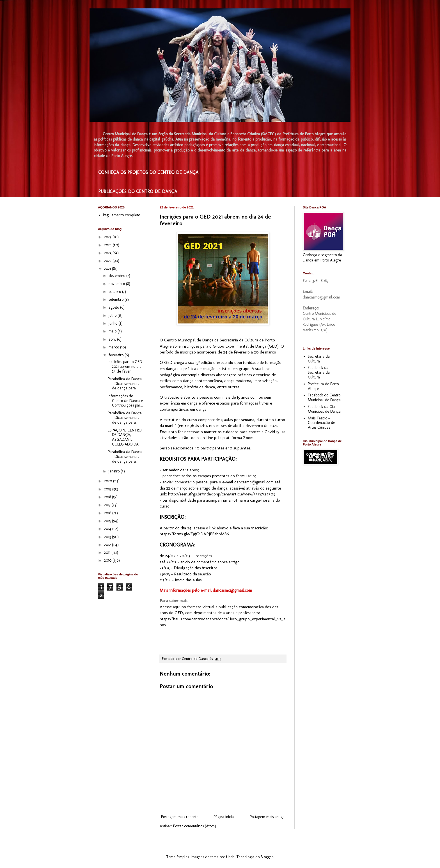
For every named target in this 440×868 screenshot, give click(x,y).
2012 (108, 545)
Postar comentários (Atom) (195, 826)
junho (114, 323)
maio (113, 331)
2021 (108, 269)
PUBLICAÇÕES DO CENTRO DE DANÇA (138, 191)
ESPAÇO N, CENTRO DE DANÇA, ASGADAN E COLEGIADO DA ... (125, 437)
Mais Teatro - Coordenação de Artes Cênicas (321, 423)
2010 (108, 560)
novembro (117, 284)
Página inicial (224, 817)
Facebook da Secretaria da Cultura (319, 372)
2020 (109, 481)
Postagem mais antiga (267, 817)
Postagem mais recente (180, 817)
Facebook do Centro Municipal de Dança (324, 398)
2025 (108, 237)
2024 (108, 245)
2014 (108, 529)
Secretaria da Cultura (319, 359)
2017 (108, 505)
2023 (108, 253)
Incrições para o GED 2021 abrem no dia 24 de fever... (125, 367)
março (114, 347)
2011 (108, 553)
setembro (117, 299)
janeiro (115, 471)
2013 (108, 537)
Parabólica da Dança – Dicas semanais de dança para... (125, 384)
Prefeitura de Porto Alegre (323, 386)
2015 (108, 521)
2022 (108, 261)
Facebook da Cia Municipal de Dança (324, 409)
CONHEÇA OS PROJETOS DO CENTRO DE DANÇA (148, 172)
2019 (108, 489)
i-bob (230, 857)
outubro (115, 292)
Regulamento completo (122, 215)
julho (113, 315)
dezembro (117, 276)
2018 (108, 497)
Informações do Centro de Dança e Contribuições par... (125, 401)
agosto (114, 307)
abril (113, 339)
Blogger (267, 857)
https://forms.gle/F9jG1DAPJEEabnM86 (194, 534)
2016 (108, 513)
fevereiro (117, 355)
